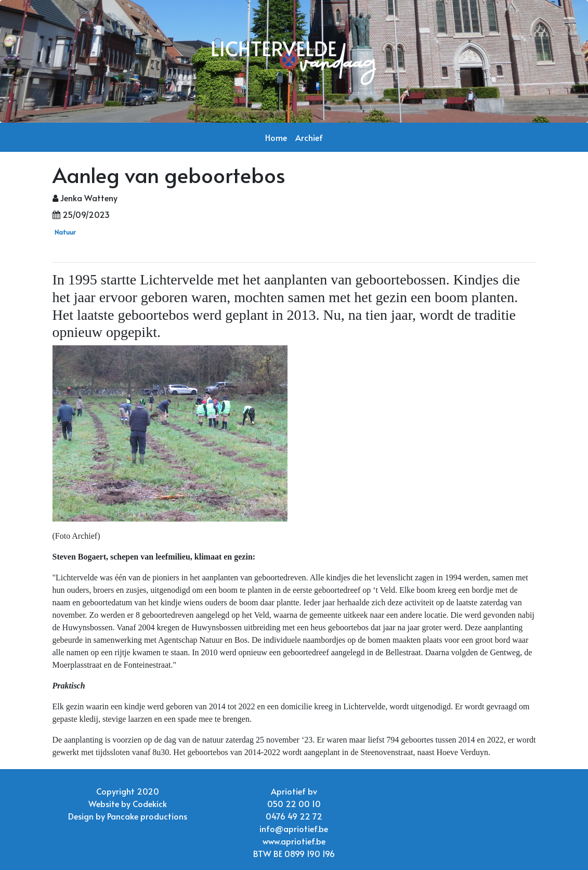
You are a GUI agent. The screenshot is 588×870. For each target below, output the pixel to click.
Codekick (150, 803)
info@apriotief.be (294, 828)
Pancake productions (147, 816)
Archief (309, 137)
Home (276, 137)
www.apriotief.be (294, 841)
